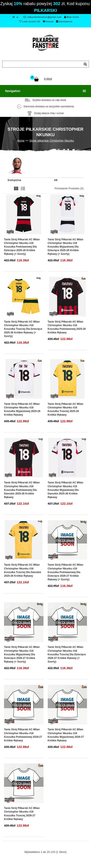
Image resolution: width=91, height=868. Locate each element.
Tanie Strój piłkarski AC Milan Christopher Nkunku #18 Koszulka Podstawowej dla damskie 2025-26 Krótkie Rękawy (22, 490)
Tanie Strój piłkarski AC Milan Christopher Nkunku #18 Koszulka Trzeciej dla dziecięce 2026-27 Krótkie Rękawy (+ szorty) (67, 654)
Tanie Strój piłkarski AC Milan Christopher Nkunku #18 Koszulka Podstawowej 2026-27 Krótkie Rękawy (23, 735)
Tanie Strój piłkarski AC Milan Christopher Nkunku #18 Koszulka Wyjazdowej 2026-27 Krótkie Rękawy (66, 735)
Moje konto (71, 17)
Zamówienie (64, 21)
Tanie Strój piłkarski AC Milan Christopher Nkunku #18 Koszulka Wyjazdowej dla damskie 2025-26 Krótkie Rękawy (66, 490)
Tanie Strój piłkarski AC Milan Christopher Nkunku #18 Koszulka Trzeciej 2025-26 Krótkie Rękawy (66, 409)
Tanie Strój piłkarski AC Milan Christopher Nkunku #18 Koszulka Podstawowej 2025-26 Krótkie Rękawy (67, 327)
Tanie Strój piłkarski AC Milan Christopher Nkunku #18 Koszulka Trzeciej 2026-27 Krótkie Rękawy (22, 813)
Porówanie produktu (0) (69, 188)
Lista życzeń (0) (30, 21)
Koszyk (48, 21)
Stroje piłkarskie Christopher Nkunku (52, 141)
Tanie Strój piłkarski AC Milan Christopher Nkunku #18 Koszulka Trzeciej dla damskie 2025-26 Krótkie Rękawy (23, 570)
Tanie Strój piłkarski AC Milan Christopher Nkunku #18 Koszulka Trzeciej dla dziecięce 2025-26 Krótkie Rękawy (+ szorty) (23, 329)
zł (14, 17)
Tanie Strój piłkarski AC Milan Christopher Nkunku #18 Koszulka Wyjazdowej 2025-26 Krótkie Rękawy (22, 409)
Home (21, 141)
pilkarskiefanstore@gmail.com (43, 17)
